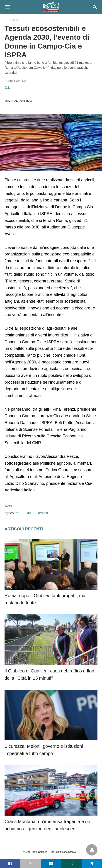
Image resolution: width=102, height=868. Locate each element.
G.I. (7, 87)
